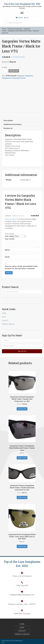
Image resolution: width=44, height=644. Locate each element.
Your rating (10, 236)
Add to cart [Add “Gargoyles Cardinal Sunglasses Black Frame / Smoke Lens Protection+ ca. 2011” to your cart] (22, 408)
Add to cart (14, 71)
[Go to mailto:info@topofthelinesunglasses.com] (22, 593)
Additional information (13, 124)
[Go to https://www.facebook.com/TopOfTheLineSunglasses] (22, 574)
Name (8, 249)
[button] (22, 13)
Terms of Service (8, 324)
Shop (4, 316)
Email (8, 256)
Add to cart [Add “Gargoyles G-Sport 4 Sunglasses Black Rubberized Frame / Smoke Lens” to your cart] (22, 457)
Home (4, 29)
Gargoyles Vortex (19, 78)
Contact (5, 320)
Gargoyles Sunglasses (15, 29)
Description (8, 120)
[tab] (22, 120)
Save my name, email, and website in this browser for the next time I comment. (21, 267)
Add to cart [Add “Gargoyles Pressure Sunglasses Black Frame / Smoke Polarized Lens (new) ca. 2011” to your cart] (22, 497)
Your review (10, 238)
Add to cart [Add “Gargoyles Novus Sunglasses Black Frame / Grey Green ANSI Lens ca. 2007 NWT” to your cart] (22, 546)
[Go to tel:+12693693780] (22, 583)
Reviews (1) (8, 128)
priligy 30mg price (11, 218)
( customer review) (18, 57)
